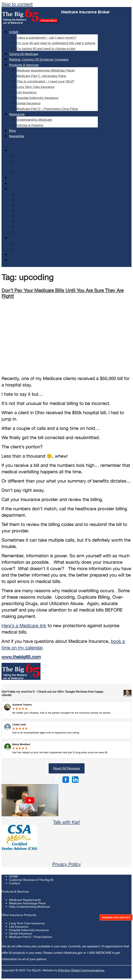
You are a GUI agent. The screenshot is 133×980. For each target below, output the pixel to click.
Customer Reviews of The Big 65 (31, 880)
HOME (14, 32)
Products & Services (24, 65)
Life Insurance (27, 92)
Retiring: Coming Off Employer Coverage (39, 59)
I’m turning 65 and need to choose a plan (46, 49)
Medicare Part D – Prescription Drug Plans (47, 109)
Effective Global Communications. (81, 970)
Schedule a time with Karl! (116, 917)
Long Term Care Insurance (36, 87)
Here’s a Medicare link (24, 625)
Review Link (66, 730)
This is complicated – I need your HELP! (45, 81)
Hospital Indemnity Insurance (37, 98)
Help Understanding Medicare (30, 907)
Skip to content (17, 4)
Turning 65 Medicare (24, 54)
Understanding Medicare (34, 120)
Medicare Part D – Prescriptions (30, 937)
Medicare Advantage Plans (27, 903)
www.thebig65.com (21, 657)
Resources (17, 114)
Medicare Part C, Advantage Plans (41, 76)
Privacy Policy (66, 864)
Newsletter (17, 136)
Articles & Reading (30, 125)
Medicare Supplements (25, 900)
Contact (15, 883)
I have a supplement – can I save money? (46, 38)
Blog (12, 131)
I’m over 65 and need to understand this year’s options (56, 43)
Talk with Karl (66, 822)
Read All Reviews (66, 768)
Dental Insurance (29, 103)
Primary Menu (49, 21)
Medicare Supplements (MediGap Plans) (46, 70)
